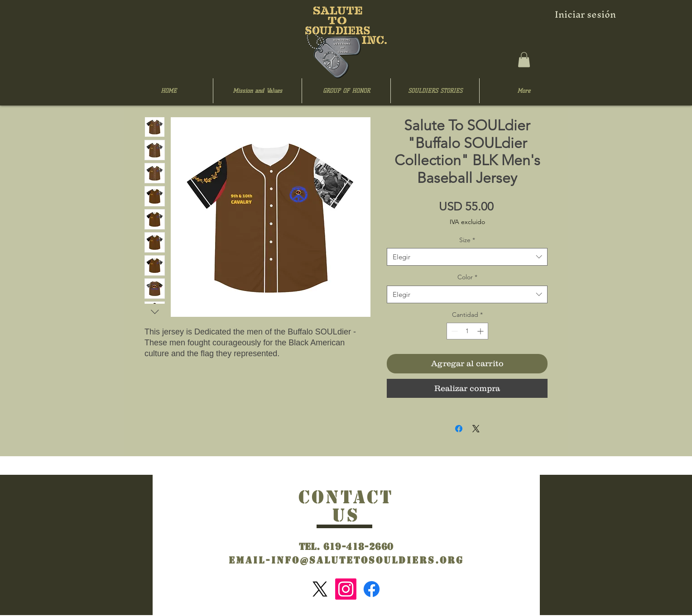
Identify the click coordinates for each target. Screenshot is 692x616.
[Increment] (481, 331)
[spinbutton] (467, 331)
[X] (320, 589)
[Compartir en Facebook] (459, 429)
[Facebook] (372, 589)
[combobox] (467, 257)
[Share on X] (476, 429)
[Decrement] (454, 331)
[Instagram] (346, 589)
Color (467, 277)
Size (467, 240)
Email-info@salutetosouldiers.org (346, 560)
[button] (524, 60)
